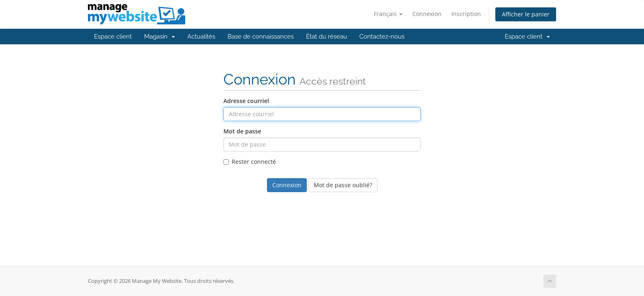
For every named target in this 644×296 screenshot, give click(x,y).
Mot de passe (242, 131)
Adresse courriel (246, 101)
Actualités (201, 37)
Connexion (427, 14)
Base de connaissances (261, 37)
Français (388, 14)
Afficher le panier (526, 14)
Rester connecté (250, 162)
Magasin (160, 37)
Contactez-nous (382, 37)
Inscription (466, 14)
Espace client (113, 37)
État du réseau (327, 37)
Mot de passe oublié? (343, 185)
